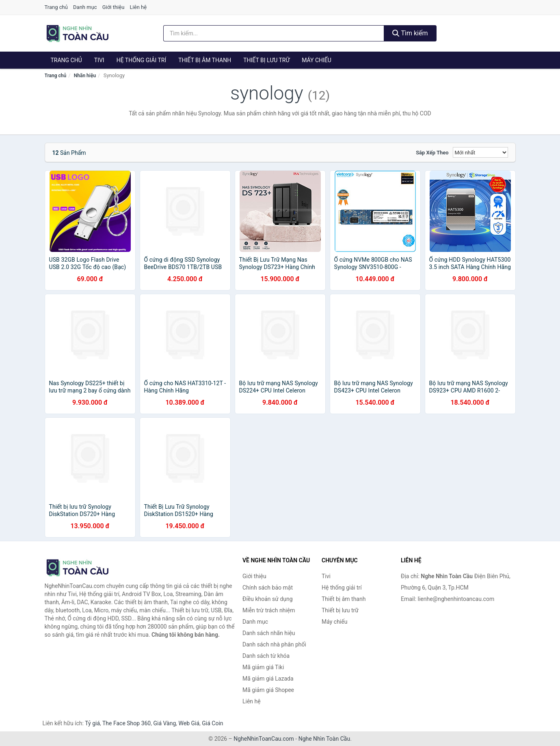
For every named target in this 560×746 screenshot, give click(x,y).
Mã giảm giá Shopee (268, 690)
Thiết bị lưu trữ (266, 60)
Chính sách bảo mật (268, 588)
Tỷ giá (92, 723)
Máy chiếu (317, 60)
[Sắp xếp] (480, 152)
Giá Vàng (164, 723)
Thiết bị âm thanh (205, 60)
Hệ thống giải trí (142, 60)
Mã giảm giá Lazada (268, 679)
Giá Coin (212, 723)
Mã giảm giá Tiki (263, 667)
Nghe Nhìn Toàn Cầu (324, 739)
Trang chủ (56, 7)
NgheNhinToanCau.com (264, 739)
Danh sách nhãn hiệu (269, 633)
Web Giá (189, 723)
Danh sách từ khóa (266, 656)
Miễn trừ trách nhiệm (269, 610)
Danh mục (85, 7)
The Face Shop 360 (126, 723)
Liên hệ (138, 7)
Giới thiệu (113, 7)
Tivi (99, 60)
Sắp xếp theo (432, 153)
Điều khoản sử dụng (268, 599)
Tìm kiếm (410, 33)
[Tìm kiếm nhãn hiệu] (274, 33)
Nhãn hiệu (85, 76)
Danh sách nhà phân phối (274, 644)
